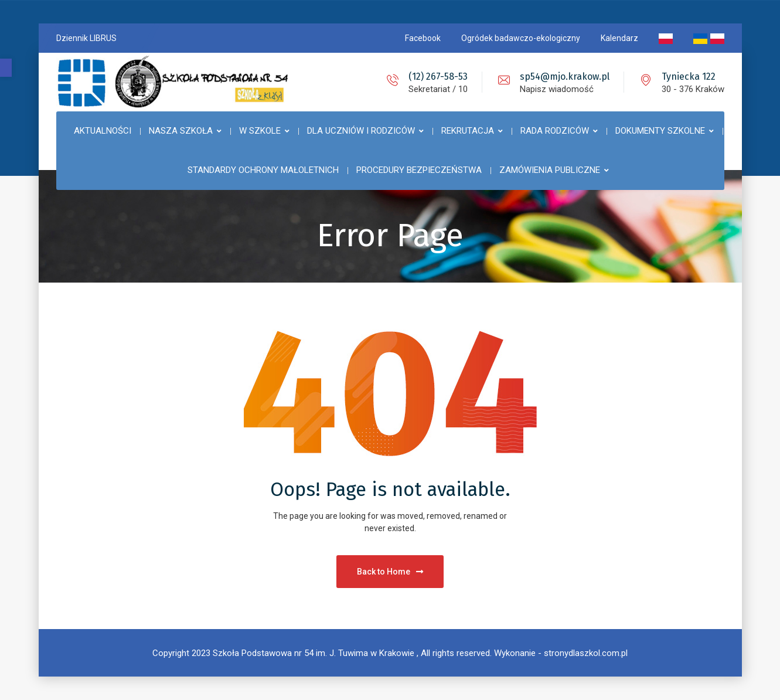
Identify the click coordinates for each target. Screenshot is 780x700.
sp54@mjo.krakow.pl (565, 77)
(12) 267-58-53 (438, 77)
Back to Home (390, 572)
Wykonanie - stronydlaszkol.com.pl (561, 653)
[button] (6, 68)
